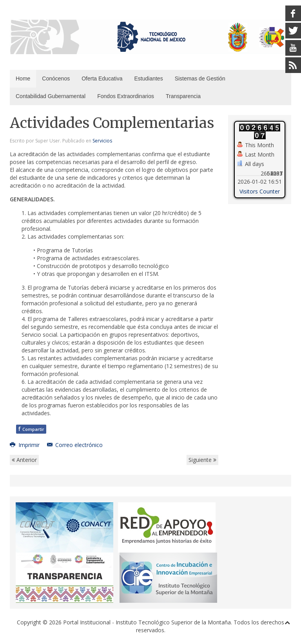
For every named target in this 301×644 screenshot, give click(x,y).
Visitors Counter (260, 191)
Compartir (31, 429)
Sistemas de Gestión (200, 78)
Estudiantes (148, 78)
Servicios (102, 141)
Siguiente (202, 460)
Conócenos (56, 78)
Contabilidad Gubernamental (51, 96)
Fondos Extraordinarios (126, 96)
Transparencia (183, 96)
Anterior (24, 460)
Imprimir (25, 445)
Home (23, 78)
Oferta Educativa (102, 78)
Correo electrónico (75, 445)
